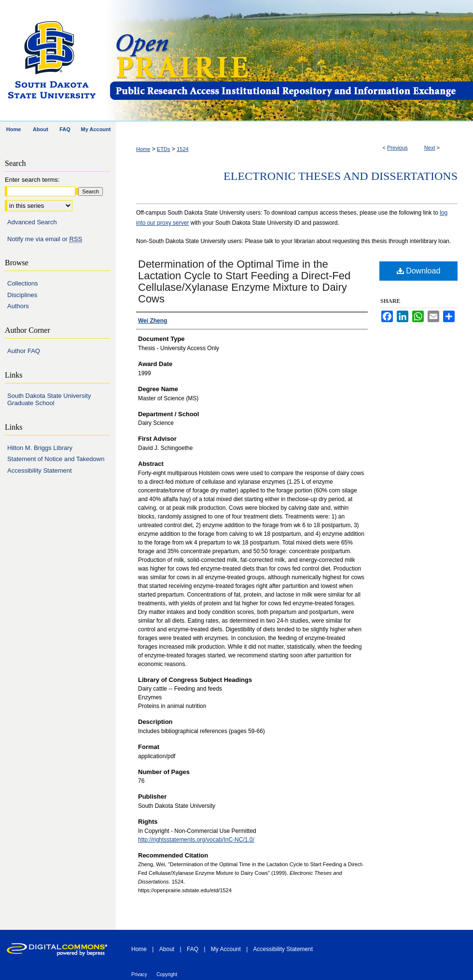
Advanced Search (32, 222)
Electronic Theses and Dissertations (341, 176)
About (167, 949)
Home (143, 149)
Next (430, 148)
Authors (18, 306)
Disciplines (22, 295)
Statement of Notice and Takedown (56, 459)
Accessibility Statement (40, 470)
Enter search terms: (32, 180)
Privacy (139, 974)
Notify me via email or (45, 239)
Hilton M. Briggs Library (40, 448)
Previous (397, 148)
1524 (182, 149)
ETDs (164, 149)
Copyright (167, 974)
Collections (23, 283)
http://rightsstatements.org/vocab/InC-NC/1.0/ (196, 840)
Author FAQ (24, 351)
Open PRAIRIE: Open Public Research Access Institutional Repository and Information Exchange (291, 61)
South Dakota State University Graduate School (49, 400)
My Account (226, 949)
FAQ (193, 949)
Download (419, 271)
